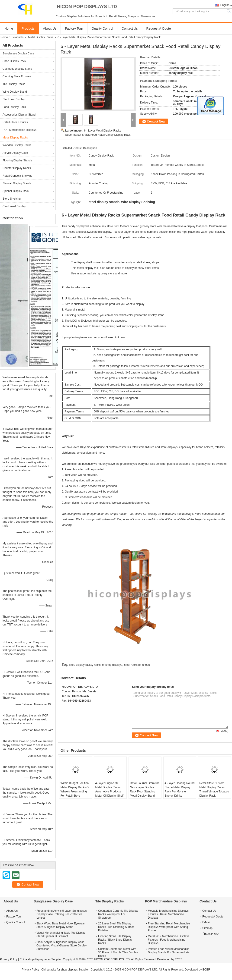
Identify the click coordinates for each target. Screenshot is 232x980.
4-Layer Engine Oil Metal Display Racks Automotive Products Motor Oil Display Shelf (109, 789)
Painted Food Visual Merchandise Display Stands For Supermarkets (169, 951)
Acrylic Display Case (15, 153)
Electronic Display (14, 99)
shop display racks (81, 665)
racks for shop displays (108, 665)
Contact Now (156, 121)
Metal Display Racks (41, 37)
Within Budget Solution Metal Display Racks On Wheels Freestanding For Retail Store (75, 789)
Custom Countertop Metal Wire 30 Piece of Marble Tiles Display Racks (118, 952)
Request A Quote (159, 28)
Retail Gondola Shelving (18, 176)
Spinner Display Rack (16, 191)
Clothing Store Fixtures (17, 76)
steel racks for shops (137, 665)
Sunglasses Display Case (18, 53)
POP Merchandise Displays (19, 130)
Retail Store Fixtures (15, 122)
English (225, 5)
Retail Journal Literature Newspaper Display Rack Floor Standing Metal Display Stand (145, 789)
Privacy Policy (9, 959)
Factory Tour (74, 28)
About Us (50, 28)
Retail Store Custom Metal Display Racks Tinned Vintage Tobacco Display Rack (214, 789)
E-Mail (206, 922)
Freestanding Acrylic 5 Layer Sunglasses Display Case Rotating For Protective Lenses (62, 914)
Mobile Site (211, 934)
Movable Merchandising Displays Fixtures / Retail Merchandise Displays (168, 914)
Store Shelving (12, 199)
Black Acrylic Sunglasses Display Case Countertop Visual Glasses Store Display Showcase (62, 945)
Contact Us (130, 28)
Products (28, 28)
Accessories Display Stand (19, 115)
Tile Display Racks (14, 84)
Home (9, 28)
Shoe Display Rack (14, 61)
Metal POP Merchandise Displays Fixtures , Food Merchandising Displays (169, 940)
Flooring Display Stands (17, 160)
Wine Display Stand (15, 92)
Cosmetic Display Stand (17, 69)
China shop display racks (35, 959)
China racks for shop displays (60, 970)
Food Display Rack (14, 107)
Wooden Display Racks (17, 145)
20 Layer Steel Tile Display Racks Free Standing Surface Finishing (116, 927)
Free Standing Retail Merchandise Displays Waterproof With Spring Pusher (169, 927)
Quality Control (102, 28)
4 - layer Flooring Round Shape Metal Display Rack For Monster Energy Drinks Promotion (180, 792)
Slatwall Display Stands (17, 183)
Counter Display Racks (17, 168)
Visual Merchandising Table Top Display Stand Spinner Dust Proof (61, 934)
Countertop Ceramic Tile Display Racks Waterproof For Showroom (118, 914)
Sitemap (207, 928)
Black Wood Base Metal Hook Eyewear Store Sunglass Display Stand (61, 925)
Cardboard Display (14, 206)
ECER (179, 959)
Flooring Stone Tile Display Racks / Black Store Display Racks (115, 940)
